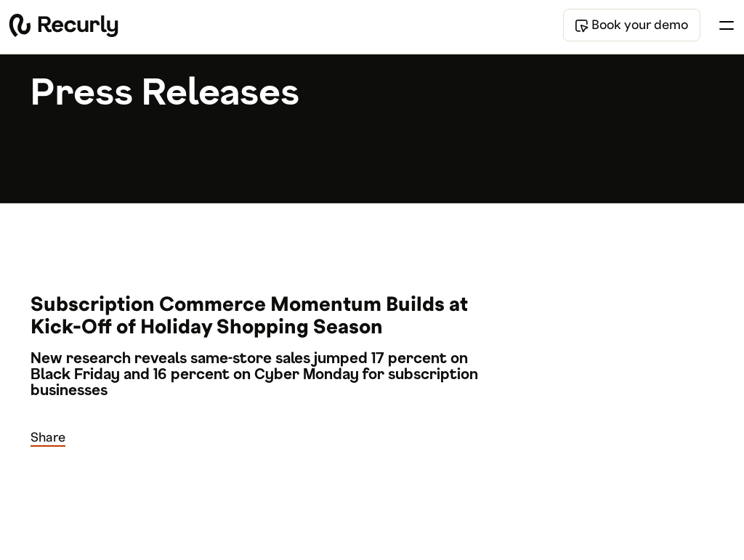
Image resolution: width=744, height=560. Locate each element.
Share (48, 438)
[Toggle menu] (727, 25)
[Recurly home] (64, 25)
